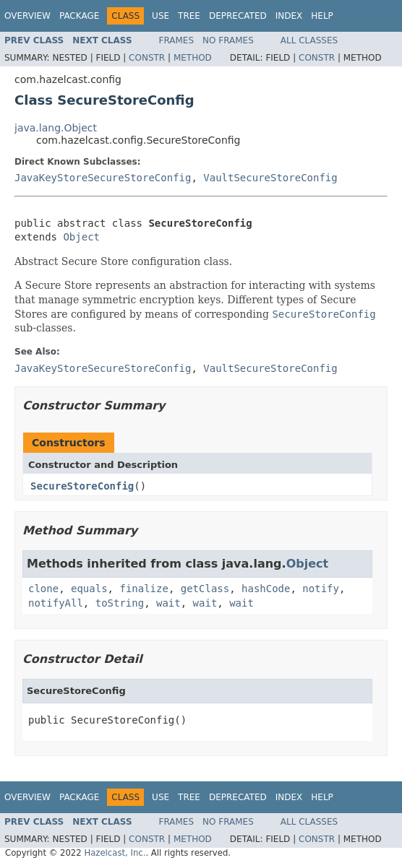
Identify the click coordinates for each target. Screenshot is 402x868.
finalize (144, 589)
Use (161, 16)
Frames (177, 40)
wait (168, 603)
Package (79, 16)
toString (120, 603)
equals (89, 589)
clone (43, 589)
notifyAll (56, 603)
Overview (27, 16)
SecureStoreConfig (82, 486)
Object (81, 237)
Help (322, 16)
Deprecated (238, 16)
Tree (189, 16)
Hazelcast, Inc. (115, 853)
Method (193, 58)
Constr (147, 58)
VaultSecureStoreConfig (270, 178)
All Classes (309, 40)
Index (289, 16)
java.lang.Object (56, 128)
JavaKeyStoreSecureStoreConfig (103, 178)
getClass (205, 589)
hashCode (266, 589)
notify (321, 589)
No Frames (228, 40)
